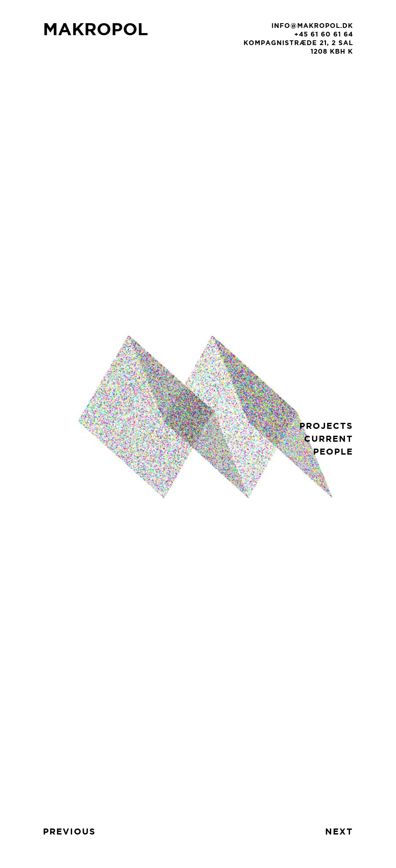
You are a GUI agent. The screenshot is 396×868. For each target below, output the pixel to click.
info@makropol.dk (312, 26)
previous (69, 831)
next (339, 831)
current (329, 439)
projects (326, 426)
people (333, 451)
